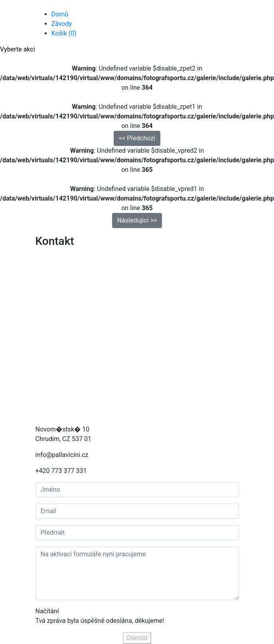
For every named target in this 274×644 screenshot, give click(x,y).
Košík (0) (64, 33)
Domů (60, 14)
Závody (62, 24)
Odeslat (137, 638)
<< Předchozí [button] (137, 138)
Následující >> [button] (137, 220)
